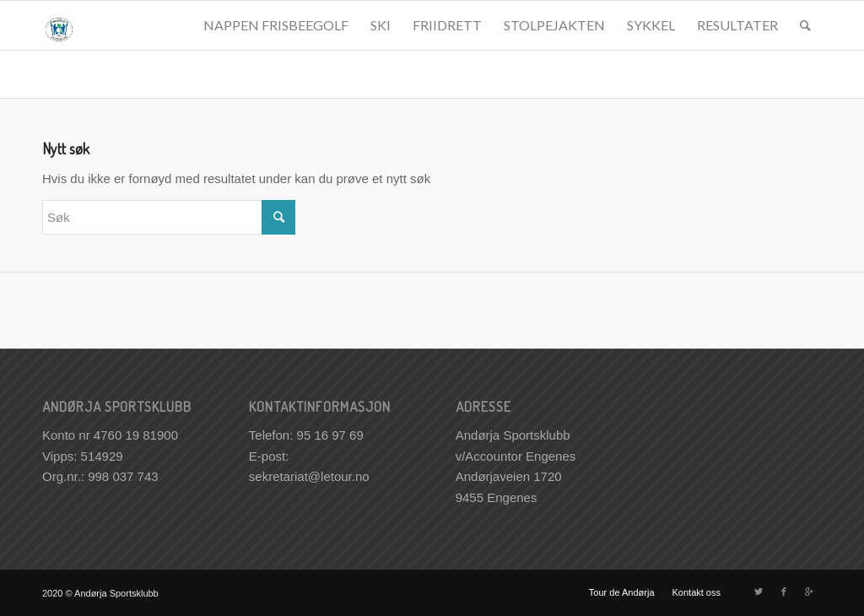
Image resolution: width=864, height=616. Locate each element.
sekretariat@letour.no (309, 476)
